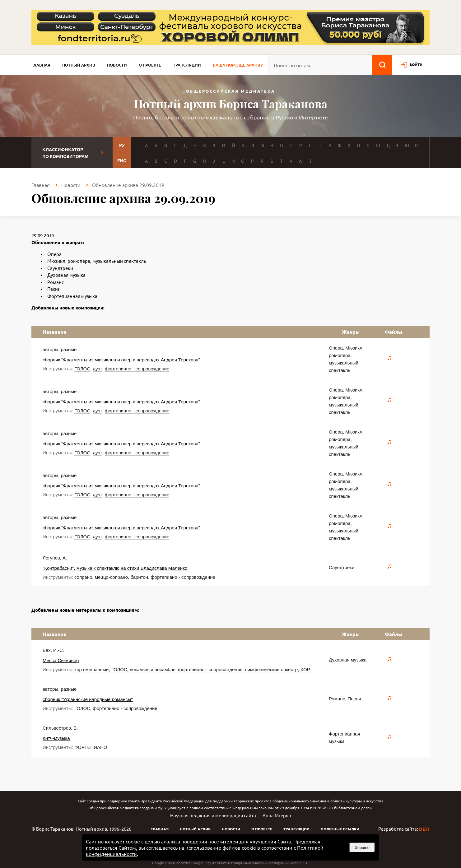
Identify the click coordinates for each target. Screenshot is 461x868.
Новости (117, 65)
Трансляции (187, 65)
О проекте (150, 65)
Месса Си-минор (61, 660)
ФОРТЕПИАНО (91, 747)
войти (416, 64)
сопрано (83, 577)
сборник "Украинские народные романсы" (88, 699)
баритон (139, 577)
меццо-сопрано (111, 577)
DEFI (424, 829)
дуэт (97, 369)
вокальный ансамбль (153, 669)
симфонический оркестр (271, 669)
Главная (41, 65)
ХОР (305, 669)
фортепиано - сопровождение (137, 369)
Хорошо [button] (362, 848)
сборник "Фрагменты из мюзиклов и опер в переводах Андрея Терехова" (121, 360)
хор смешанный (91, 669)
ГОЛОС (82, 369)
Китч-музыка (56, 738)
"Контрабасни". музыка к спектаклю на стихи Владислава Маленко (115, 568)
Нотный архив (79, 65)
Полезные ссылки (340, 829)
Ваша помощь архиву (238, 65)
